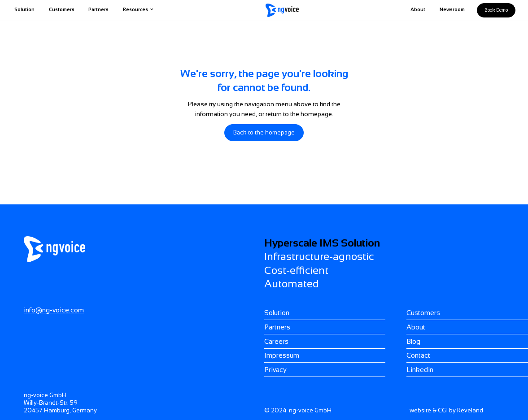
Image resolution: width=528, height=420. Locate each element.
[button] (138, 10)
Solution (24, 9)
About (418, 9)
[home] (282, 11)
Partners (98, 9)
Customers (62, 9)
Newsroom (452, 9)
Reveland (470, 410)
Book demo (496, 10)
